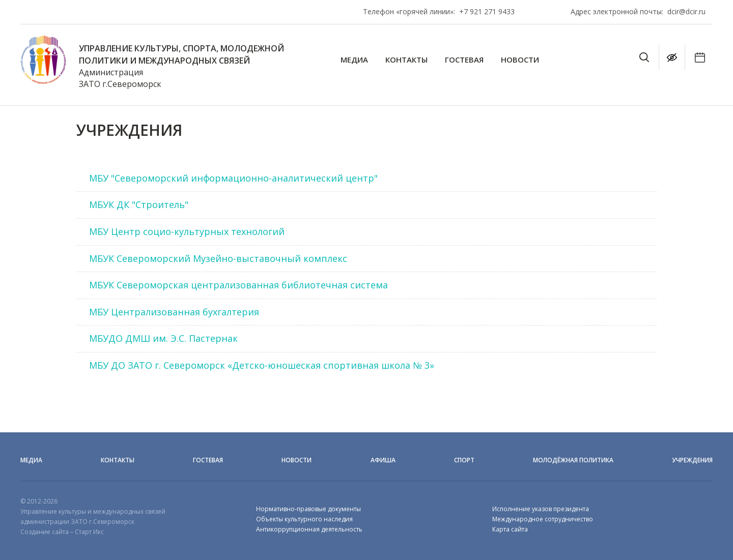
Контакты (406, 60)
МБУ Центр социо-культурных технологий (187, 231)
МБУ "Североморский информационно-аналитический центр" (233, 178)
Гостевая (464, 60)
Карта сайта (510, 529)
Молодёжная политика (573, 460)
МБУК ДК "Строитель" (139, 204)
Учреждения (692, 460)
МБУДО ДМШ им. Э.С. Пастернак (163, 338)
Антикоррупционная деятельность (309, 529)
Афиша (383, 460)
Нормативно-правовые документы (308, 509)
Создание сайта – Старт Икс (62, 532)
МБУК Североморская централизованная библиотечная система (238, 285)
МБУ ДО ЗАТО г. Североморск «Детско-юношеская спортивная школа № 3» (262, 365)
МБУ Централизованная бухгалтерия (174, 312)
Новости (520, 60)
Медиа (354, 60)
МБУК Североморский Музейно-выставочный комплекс (218, 258)
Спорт (464, 460)
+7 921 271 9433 (487, 11)
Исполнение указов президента (541, 509)
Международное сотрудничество (543, 519)
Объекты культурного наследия (304, 519)
